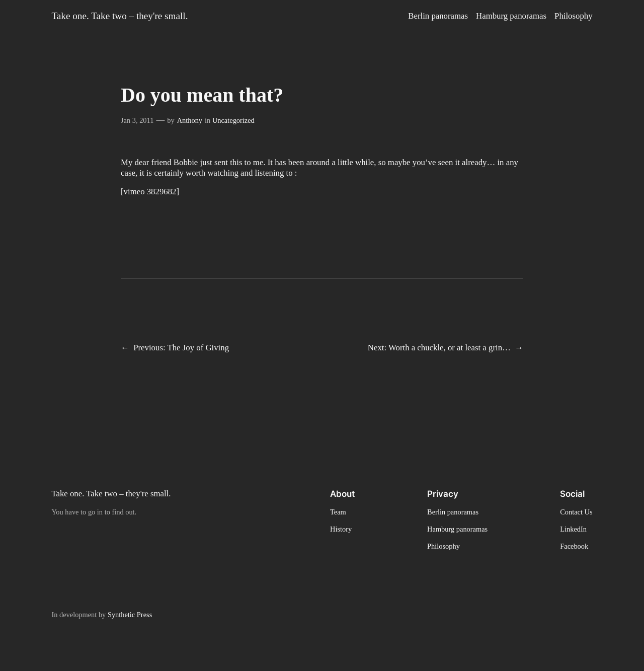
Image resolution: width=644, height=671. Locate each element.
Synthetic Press (130, 615)
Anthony (190, 120)
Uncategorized (233, 120)
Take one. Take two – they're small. (119, 16)
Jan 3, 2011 (137, 120)
